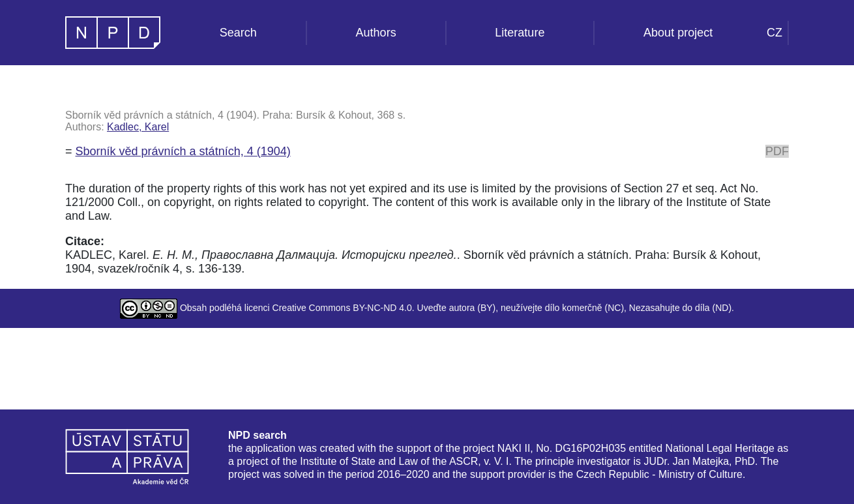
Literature (520, 33)
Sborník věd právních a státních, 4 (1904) (183, 151)
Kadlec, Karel (138, 127)
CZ (774, 33)
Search (238, 33)
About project (678, 33)
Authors (376, 33)
